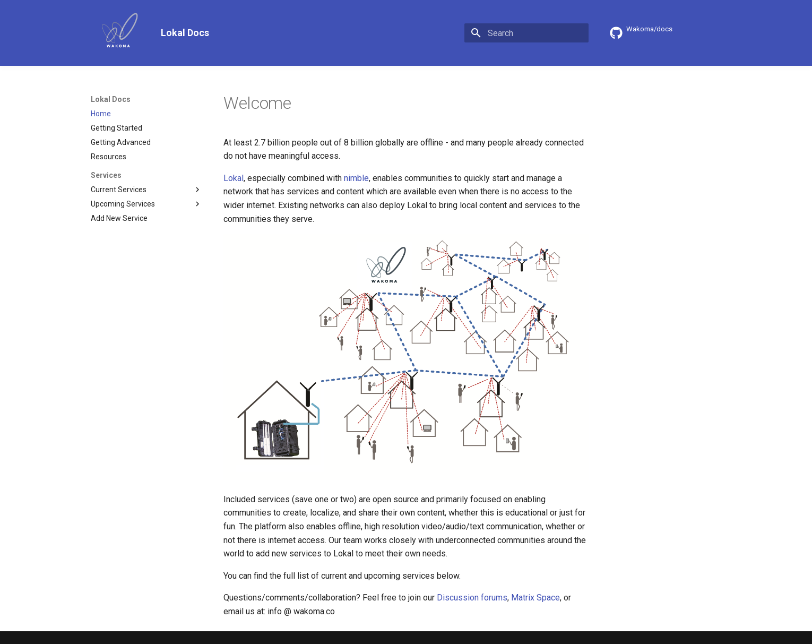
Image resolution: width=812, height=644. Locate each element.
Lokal (234, 178)
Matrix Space (535, 598)
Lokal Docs (111, 99)
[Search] (526, 33)
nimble (356, 178)
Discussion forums (472, 598)
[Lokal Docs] (117, 33)
